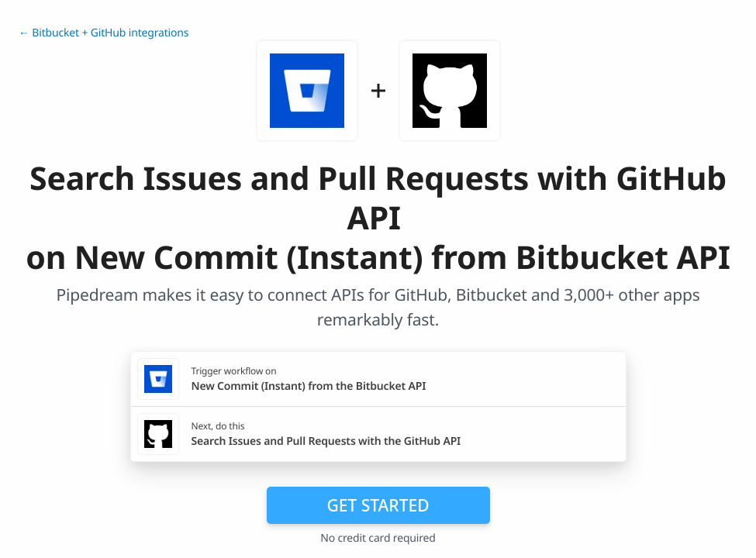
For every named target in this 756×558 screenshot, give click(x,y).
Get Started (378, 505)
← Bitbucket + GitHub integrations (104, 33)
